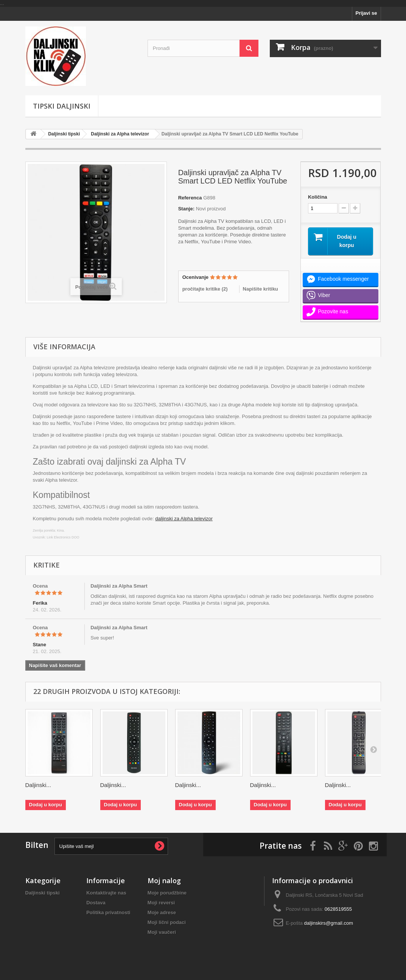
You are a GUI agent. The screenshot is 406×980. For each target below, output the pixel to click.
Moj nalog (164, 880)
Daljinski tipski (64, 134)
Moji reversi (161, 903)
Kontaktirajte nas (106, 893)
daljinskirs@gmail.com (329, 923)
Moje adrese (162, 912)
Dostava (96, 903)
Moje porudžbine (167, 893)
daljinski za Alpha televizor (184, 519)
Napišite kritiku (261, 289)
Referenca (190, 198)
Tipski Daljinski (62, 106)
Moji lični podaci (167, 922)
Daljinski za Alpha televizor (120, 134)
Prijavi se (366, 13)
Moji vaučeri (162, 932)
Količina (318, 197)
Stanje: (186, 209)
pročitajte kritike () (205, 289)
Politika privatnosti (108, 912)
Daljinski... (38, 785)
